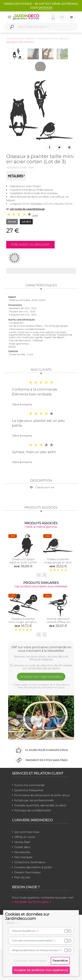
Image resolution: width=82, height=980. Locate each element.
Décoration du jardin (53, 39)
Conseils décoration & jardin (33, 867)
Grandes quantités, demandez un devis (40, 805)
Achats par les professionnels (34, 800)
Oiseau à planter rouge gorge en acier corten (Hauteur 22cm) (58, 564)
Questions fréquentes (29, 790)
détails (13, 923)
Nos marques (23, 857)
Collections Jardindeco (30, 862)
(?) (37, 931)
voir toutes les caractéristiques (25, 209)
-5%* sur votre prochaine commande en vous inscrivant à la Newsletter (41, 649)
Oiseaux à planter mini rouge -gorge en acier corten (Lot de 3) (23, 622)
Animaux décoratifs (20, 42)
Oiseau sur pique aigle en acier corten (23, 561)
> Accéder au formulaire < (32, 902)
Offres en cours (25, 837)
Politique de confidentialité (33, 810)
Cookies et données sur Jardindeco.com (27, 916)
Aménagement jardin (21, 39)
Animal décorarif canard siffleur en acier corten (58, 622)
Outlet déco (22, 847)
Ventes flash (22, 842)
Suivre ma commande (29, 785)
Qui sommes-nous (27, 832)
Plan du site (22, 877)
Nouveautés (22, 852)
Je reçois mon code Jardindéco (41, 677)
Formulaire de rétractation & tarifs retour (42, 795)
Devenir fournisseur (28, 872)
